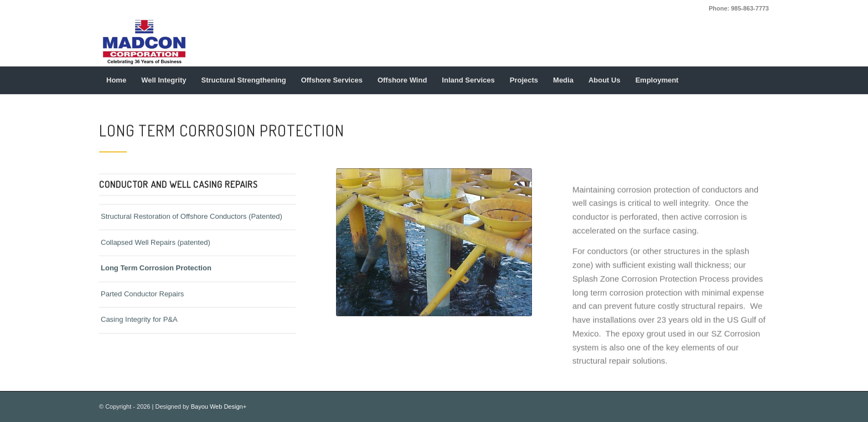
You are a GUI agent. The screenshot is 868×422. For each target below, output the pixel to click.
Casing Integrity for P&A (139, 323)
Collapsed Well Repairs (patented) (156, 245)
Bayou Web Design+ (219, 406)
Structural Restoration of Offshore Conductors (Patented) (192, 220)
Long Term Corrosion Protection (156, 271)
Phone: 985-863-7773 (739, 8)
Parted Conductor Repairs (142, 297)
